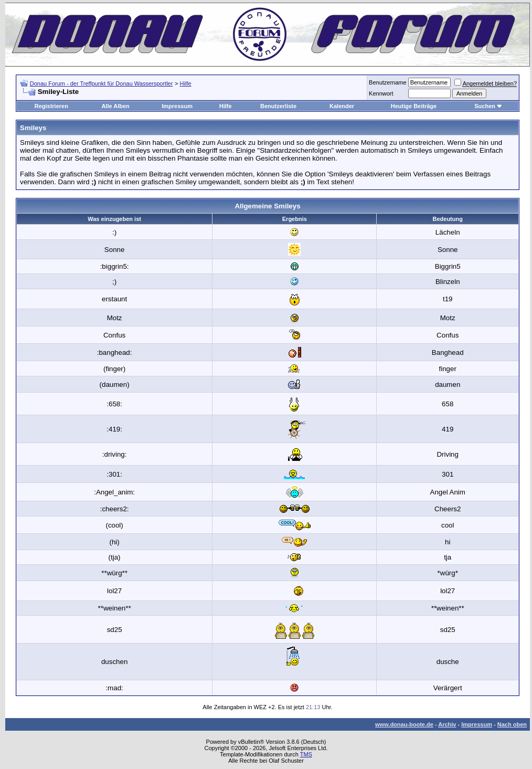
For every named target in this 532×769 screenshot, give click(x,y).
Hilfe (186, 83)
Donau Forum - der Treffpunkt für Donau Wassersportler (102, 83)
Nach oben (512, 724)
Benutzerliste (278, 106)
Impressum (177, 106)
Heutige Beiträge (414, 106)
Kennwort (381, 93)
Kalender (342, 106)
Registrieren (51, 106)
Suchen (485, 106)
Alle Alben (115, 106)
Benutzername (388, 82)
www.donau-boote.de (404, 724)
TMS (306, 754)
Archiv (447, 724)
